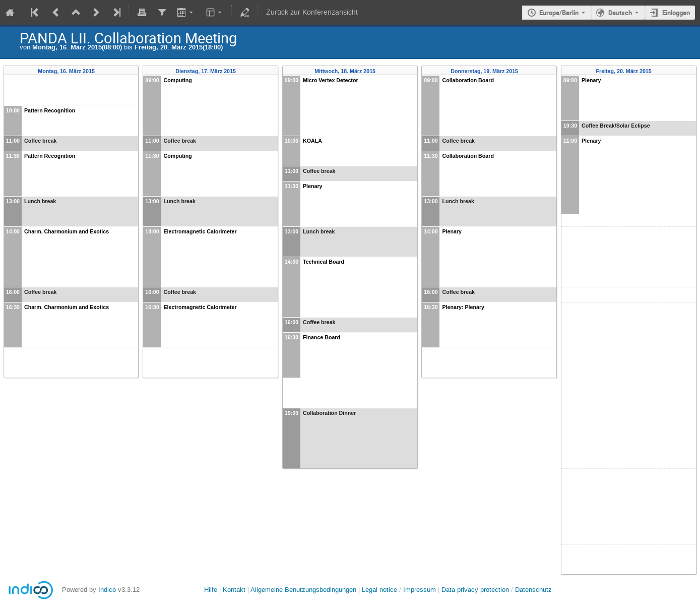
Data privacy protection (476, 590)
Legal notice (380, 590)
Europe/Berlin (559, 13)
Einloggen (676, 13)
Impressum (420, 590)
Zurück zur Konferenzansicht (312, 12)
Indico (107, 590)
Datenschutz (533, 590)
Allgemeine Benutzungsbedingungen (303, 590)
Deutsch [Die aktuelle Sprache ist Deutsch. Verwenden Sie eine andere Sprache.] (620, 13)
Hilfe (211, 590)
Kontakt (234, 590)
